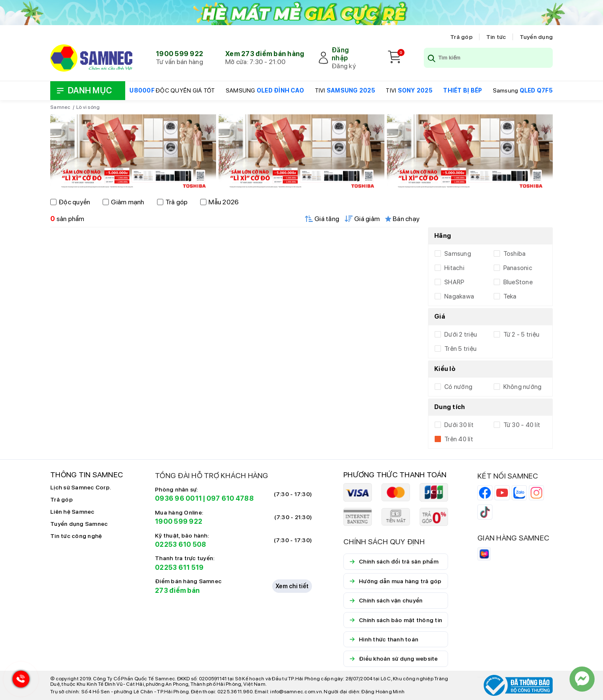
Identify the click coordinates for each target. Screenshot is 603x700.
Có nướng (458, 387)
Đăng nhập (340, 54)
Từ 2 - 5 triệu (522, 335)
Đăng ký (344, 66)
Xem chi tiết (292, 586)
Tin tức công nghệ (76, 536)
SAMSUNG (265, 90)
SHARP (454, 282)
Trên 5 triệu (460, 349)
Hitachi (454, 268)
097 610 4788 (230, 498)
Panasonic (518, 268)
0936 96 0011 (178, 498)
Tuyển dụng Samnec (79, 524)
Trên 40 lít (459, 439)
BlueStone (518, 282)
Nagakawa (459, 296)
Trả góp (461, 37)
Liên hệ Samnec (72, 512)
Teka (510, 296)
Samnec (61, 107)
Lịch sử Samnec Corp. (81, 487)
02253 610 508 (180, 544)
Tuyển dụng (536, 37)
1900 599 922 (179, 54)
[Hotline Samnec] (19, 681)
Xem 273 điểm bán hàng (265, 54)
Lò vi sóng (88, 107)
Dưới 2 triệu (461, 335)
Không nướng (523, 387)
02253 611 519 (179, 567)
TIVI (345, 90)
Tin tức (496, 37)
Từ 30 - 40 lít (522, 425)
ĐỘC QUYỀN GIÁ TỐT (172, 90)
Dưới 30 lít (459, 425)
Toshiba (515, 254)
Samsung (523, 90)
